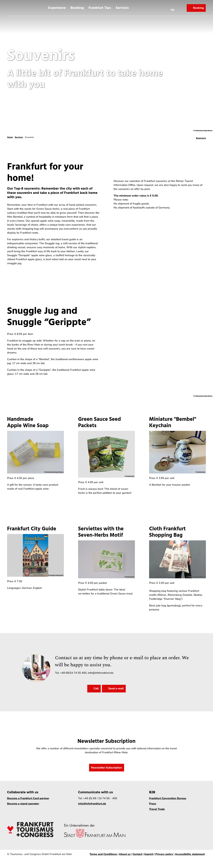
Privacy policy (164, 854)
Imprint (149, 854)
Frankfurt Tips (100, 8)
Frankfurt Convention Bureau (168, 798)
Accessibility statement (190, 854)
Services (122, 8)
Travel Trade (157, 809)
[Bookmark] (201, 137)
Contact (137, 854)
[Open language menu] (173, 8)
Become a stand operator (23, 804)
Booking (77, 8)
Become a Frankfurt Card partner (28, 798)
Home (10, 137)
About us (125, 854)
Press (153, 804)
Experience (57, 8)
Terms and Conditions (103, 854)
